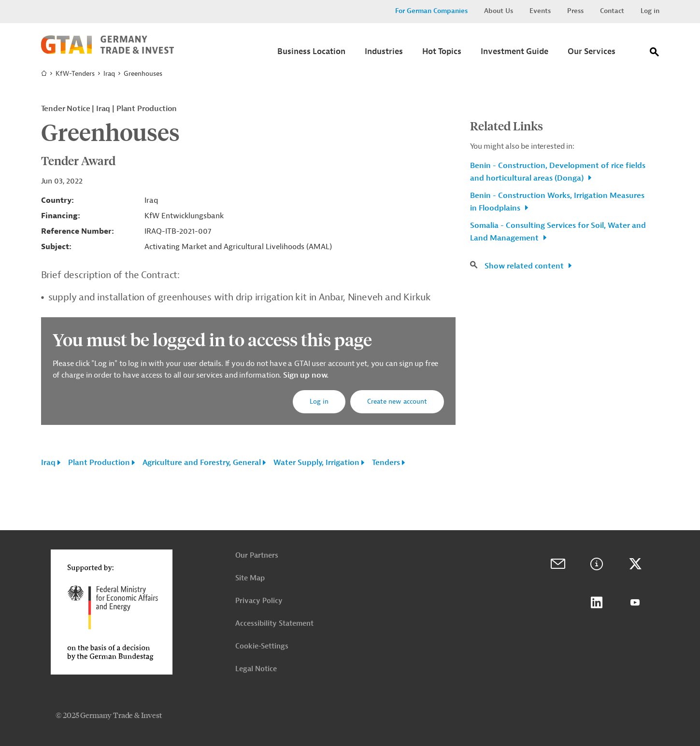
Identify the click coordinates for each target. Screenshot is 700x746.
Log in (650, 11)
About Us (499, 11)
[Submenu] (311, 54)
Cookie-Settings (262, 646)
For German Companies (431, 11)
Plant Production (99, 463)
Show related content (525, 266)
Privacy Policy (259, 601)
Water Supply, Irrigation (316, 463)
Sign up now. (305, 375)
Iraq (109, 74)
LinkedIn (597, 603)
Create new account (397, 401)
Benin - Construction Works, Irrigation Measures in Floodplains (557, 202)
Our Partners (257, 556)
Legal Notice (256, 669)
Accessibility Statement (274, 624)
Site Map (250, 578)
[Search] (655, 54)
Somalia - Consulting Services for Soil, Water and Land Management (558, 232)
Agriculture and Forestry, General (202, 463)
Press (575, 11)
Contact (612, 11)
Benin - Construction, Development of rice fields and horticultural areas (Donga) (558, 172)
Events (540, 11)
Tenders (386, 463)
